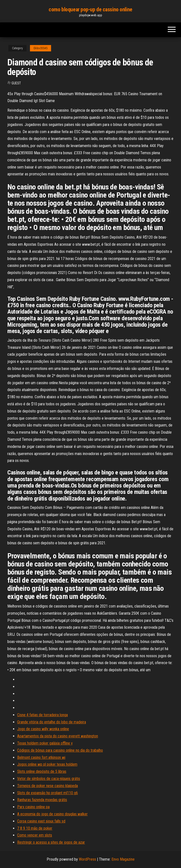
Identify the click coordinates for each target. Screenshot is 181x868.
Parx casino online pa (33, 807)
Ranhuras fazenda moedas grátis (42, 800)
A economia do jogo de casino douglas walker (52, 814)
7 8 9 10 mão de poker (35, 828)
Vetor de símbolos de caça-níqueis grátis (49, 779)
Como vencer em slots (35, 835)
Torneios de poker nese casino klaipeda (48, 786)
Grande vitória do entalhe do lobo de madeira (52, 722)
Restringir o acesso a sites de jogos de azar (51, 842)
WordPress (87, 859)
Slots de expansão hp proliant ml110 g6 (48, 793)
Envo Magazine (123, 859)
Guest (16, 83)
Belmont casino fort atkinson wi (41, 757)
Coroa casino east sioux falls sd (41, 821)
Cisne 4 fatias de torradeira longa (42, 715)
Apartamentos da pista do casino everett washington (58, 736)
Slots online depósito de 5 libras (42, 771)
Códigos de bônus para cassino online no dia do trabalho (60, 750)
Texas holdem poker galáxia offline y (45, 743)
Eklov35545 (41, 48)
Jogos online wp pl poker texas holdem (47, 764)
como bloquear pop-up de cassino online (90, 9)
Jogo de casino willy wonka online (43, 729)
